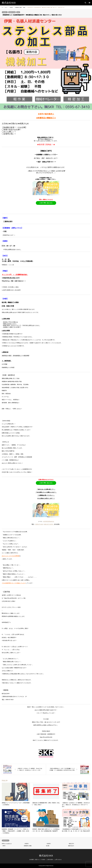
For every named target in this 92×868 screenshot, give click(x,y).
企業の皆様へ (50, 860)
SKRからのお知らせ (7, 844)
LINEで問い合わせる (46, 203)
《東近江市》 (71, 844)
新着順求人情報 (12, 12)
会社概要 (32, 860)
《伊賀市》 (27, 844)
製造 (18, 12)
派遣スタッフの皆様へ (40, 860)
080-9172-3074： (49, 524)
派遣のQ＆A (71, 846)
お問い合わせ (58, 860)
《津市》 (4, 846)
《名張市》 (5, 12)
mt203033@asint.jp (49, 521)
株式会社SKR (46, 856)
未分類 (48, 846)
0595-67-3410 (39, 524)
